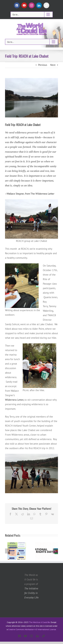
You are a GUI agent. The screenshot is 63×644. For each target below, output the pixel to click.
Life (32, 593)
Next (53, 65)
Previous (43, 65)
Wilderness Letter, (14, 400)
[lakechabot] (32, 98)
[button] (8, 551)
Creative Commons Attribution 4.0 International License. (32, 629)
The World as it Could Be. (40, 622)
